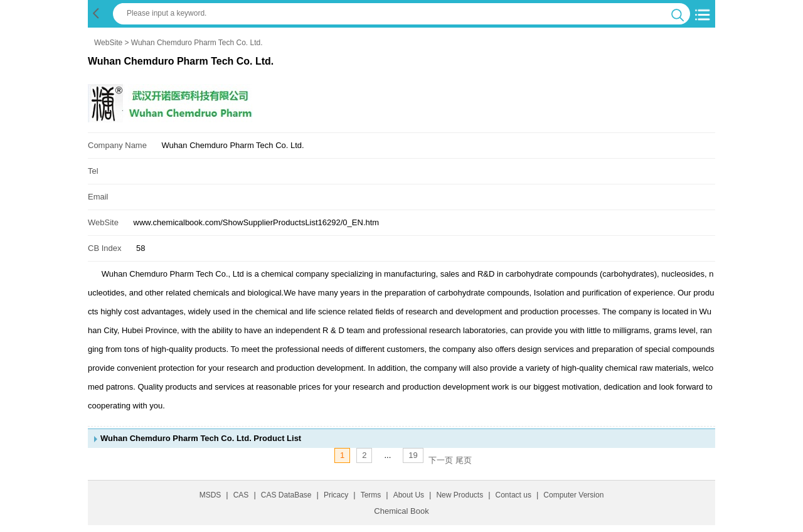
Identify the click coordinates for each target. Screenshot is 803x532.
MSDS (210, 495)
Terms (371, 495)
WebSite (108, 43)
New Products (460, 495)
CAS (241, 495)
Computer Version (573, 495)
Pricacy (336, 495)
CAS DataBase (286, 495)
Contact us (513, 495)
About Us (409, 495)
